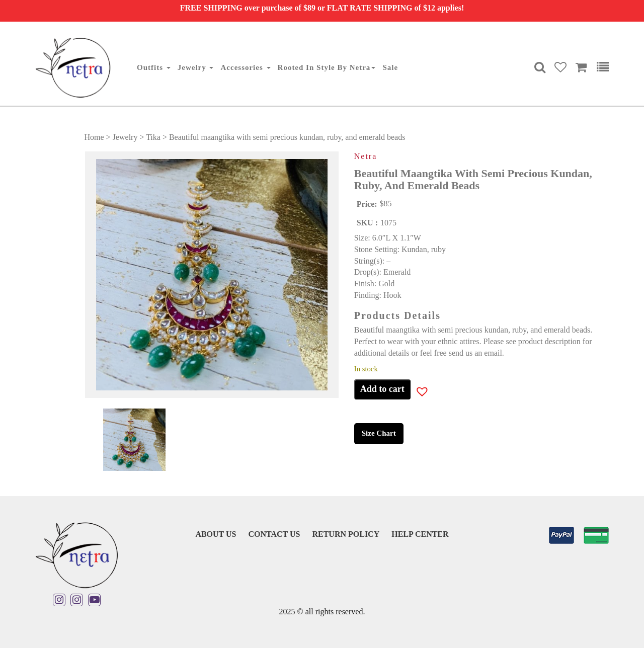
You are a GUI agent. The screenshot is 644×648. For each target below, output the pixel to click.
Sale (390, 67)
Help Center (420, 534)
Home (94, 137)
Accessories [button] (245, 67)
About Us (216, 534)
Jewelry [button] (196, 67)
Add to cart (382, 389)
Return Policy (346, 534)
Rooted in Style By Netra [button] (327, 67)
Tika (153, 137)
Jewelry (125, 137)
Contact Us (274, 534)
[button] (415, 393)
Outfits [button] (154, 67)
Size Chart (379, 433)
